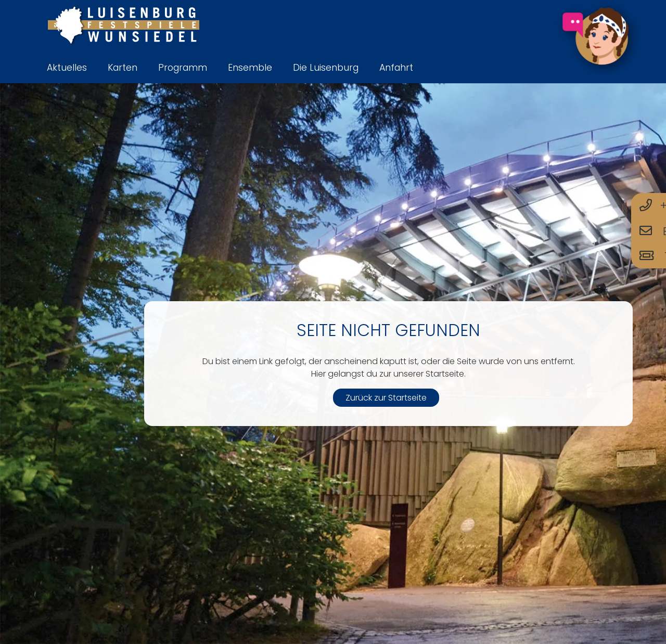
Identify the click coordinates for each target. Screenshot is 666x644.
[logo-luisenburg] (123, 26)
